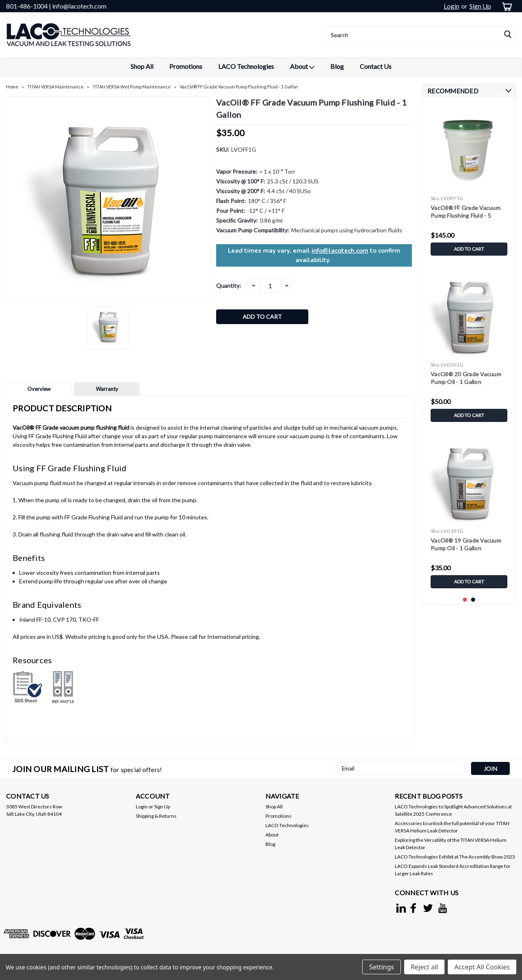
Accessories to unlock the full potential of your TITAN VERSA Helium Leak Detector (452, 827)
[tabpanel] (469, 182)
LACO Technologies (246, 66)
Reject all (424, 967)
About (302, 67)
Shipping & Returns (156, 816)
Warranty (107, 389)
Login (451, 6)
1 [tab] (465, 600)
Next (508, 91)
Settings (382, 967)
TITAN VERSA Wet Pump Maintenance (132, 87)
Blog (337, 66)
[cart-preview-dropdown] (505, 6)
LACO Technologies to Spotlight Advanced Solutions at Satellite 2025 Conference (453, 810)
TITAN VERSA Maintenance (55, 87)
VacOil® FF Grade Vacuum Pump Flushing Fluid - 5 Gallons (466, 212)
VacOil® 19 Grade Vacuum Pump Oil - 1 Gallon (466, 544)
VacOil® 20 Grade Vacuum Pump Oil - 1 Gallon (466, 378)
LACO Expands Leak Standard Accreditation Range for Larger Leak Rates (453, 870)
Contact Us (376, 66)
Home (12, 87)
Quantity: (229, 286)
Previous (501, 91)
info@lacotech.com (340, 251)
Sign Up (480, 6)
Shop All (142, 66)
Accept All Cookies (482, 967)
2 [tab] (473, 600)
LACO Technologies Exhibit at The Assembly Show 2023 (455, 857)
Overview (39, 389)
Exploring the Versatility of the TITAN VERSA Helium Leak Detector (451, 844)
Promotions (186, 66)
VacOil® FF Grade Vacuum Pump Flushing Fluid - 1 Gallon (239, 87)
